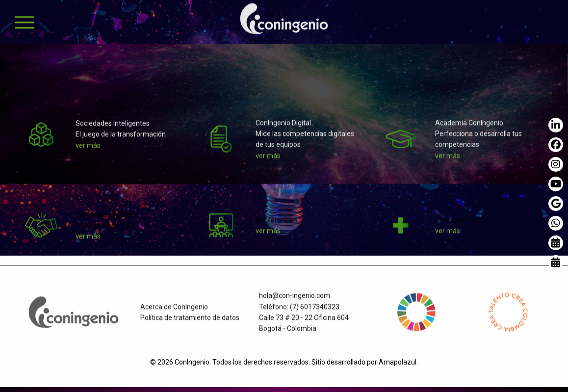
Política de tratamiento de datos (190, 321)
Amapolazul (398, 362)
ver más (88, 149)
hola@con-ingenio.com (295, 300)
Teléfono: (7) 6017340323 (299, 311)
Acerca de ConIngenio (174, 311)
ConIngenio (192, 362)
